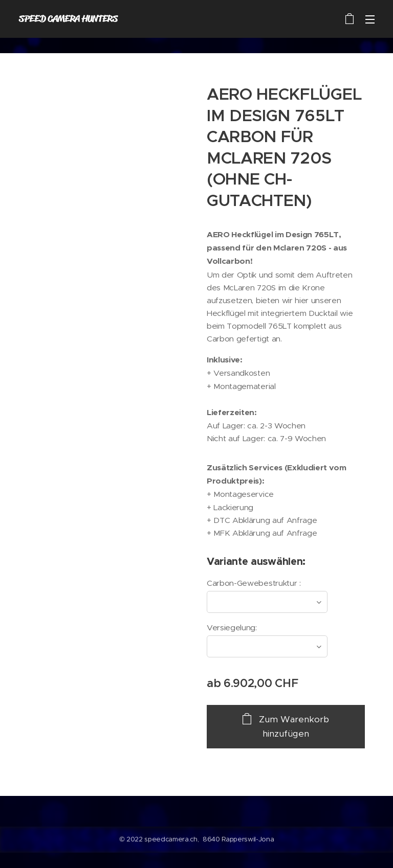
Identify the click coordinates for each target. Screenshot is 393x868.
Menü (370, 19)
